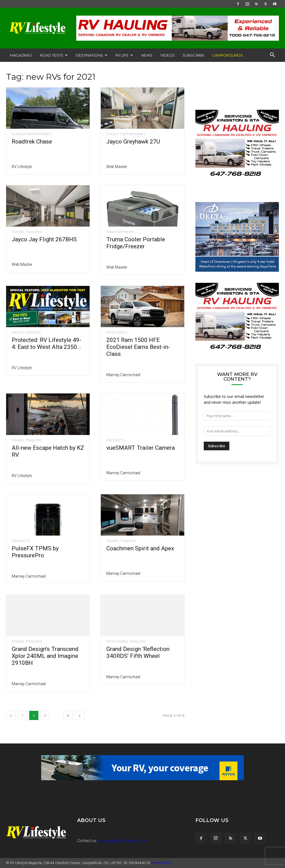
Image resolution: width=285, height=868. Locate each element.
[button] (272, 56)
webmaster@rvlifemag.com (122, 841)
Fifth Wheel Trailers (126, 641)
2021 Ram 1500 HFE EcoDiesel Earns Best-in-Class (138, 347)
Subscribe (193, 55)
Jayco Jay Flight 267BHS (44, 239)
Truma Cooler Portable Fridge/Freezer (136, 243)
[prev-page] (11, 715)
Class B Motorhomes (31, 134)
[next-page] (80, 715)
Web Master (117, 167)
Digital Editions (26, 332)
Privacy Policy (161, 863)
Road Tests (54, 55)
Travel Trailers (27, 232)
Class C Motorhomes (126, 134)
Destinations (92, 55)
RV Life (124, 55)
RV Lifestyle (22, 167)
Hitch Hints (117, 332)
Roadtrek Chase (32, 142)
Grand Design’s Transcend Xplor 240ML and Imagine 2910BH (45, 656)
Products (116, 440)
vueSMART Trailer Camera (141, 448)
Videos (168, 55)
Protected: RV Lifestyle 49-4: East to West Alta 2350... (46, 343)
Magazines (21, 55)
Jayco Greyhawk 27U (133, 142)
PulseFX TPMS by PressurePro (35, 552)
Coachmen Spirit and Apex (140, 548)
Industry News (120, 232)
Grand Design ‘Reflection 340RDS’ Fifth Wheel (138, 652)
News (147, 55)
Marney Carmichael (123, 375)
